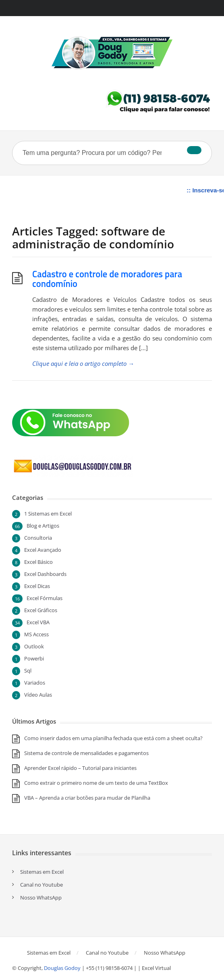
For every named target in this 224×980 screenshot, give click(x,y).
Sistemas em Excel (42, 872)
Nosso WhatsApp (41, 897)
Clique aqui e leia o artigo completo (83, 363)
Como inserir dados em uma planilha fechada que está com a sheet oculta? (113, 738)
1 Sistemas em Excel (48, 514)
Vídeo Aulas (38, 695)
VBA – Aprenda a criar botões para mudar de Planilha (87, 798)
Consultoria (38, 538)
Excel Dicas (37, 586)
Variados (35, 683)
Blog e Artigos (43, 526)
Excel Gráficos (41, 610)
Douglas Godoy (62, 968)
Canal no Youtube (41, 885)
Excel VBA (38, 622)
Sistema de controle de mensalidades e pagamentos (86, 753)
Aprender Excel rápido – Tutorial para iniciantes (80, 768)
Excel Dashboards (45, 574)
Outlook (34, 646)
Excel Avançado (43, 550)
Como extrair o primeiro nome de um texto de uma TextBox (96, 783)
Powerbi (34, 658)
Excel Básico (38, 562)
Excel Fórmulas (45, 598)
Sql (28, 671)
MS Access (36, 634)
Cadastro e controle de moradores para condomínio (107, 279)
